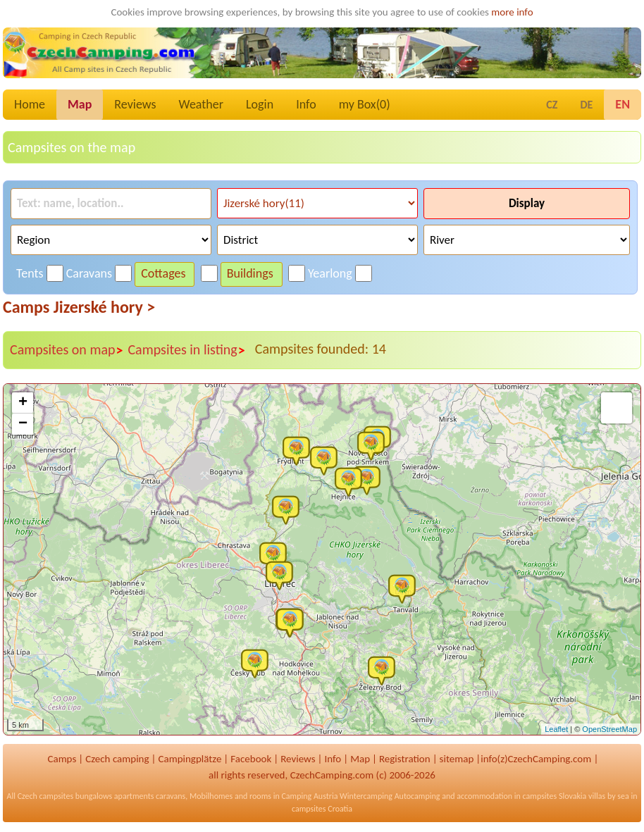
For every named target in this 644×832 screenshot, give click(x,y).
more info (512, 12)
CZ (552, 105)
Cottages (163, 273)
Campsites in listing (186, 350)
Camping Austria (309, 796)
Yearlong (330, 273)
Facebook (251, 759)
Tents (30, 273)
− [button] (23, 424)
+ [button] (23, 403)
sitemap (457, 759)
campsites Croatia (322, 809)
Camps (62, 759)
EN (623, 104)
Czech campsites (46, 796)
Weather (201, 104)
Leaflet (556, 729)
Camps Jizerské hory (79, 307)
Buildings (250, 273)
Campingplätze (190, 759)
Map (80, 104)
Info (306, 104)
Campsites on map (67, 350)
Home (30, 104)
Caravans (89, 273)
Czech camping (117, 759)
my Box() (365, 104)
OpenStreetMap (609, 729)
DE (586, 105)
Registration (405, 759)
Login (260, 104)
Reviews (135, 104)
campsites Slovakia (555, 796)
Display (527, 203)
